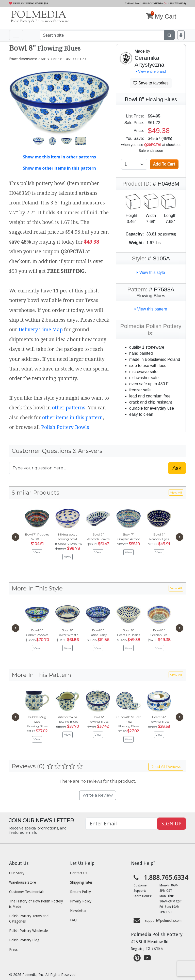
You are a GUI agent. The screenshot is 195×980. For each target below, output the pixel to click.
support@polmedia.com (163, 920)
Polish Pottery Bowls (65, 427)
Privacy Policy (81, 901)
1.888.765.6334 (175, 3)
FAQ (73, 920)
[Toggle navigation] (16, 35)
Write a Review (98, 795)
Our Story (17, 873)
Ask (177, 468)
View (37, 552)
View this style (151, 272)
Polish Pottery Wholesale (28, 931)
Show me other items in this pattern (59, 168)
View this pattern (151, 309)
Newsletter (78, 911)
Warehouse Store (22, 882)
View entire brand (151, 71)
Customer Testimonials (27, 892)
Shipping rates (81, 882)
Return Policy (80, 892)
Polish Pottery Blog (24, 940)
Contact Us (79, 873)
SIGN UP (172, 823)
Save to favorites (151, 83)
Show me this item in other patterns (59, 157)
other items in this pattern (72, 418)
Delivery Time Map (41, 330)
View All (176, 492)
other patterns (69, 408)
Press (13, 949)
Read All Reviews (166, 767)
